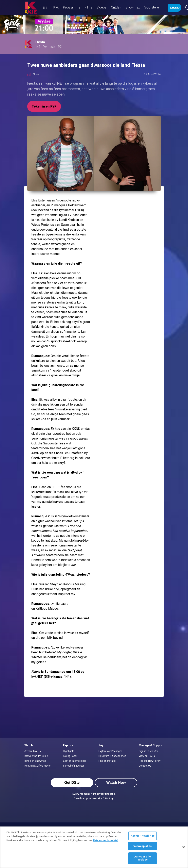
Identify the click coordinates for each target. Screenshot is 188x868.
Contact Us (145, 766)
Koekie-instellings (143, 836)
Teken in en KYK (44, 106)
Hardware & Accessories (112, 756)
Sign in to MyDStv (148, 751)
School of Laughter (74, 766)
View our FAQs (147, 756)
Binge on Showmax (35, 761)
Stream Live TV (33, 751)
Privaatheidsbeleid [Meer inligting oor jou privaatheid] (105, 840)
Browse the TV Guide (36, 756)
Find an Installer (107, 761)
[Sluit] (184, 847)
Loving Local (70, 756)
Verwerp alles (143, 846)
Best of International (74, 761)
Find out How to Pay (150, 761)
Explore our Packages (110, 751)
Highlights (69, 751)
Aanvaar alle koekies (143, 858)
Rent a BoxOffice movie (37, 766)
